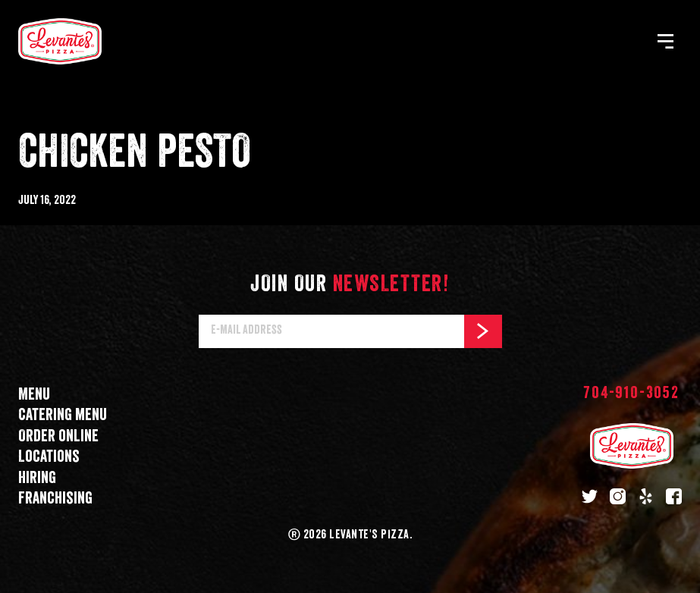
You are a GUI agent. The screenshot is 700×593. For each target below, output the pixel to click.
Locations (49, 457)
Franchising (55, 499)
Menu (34, 395)
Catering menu (63, 415)
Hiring (37, 478)
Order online (58, 436)
